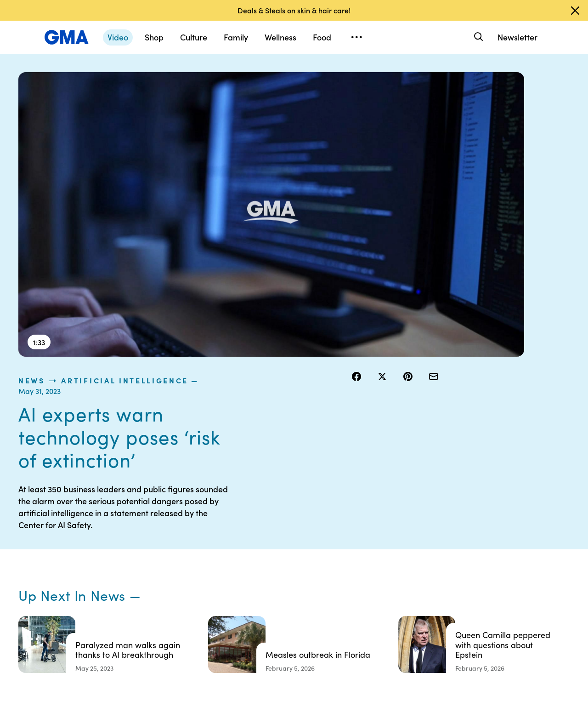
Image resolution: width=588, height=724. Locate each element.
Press (349, 612)
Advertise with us (294, 654)
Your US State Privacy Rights (361, 550)
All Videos (426, 596)
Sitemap (495, 546)
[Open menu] (356, 37)
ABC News (427, 563)
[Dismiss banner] (575, 11)
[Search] (478, 37)
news (362, 77)
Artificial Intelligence (455, 77)
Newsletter (517, 37)
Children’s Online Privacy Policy (294, 633)
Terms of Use (288, 563)
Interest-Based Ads (370, 571)
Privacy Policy (290, 579)
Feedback (355, 629)
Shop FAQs (428, 546)
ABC (418, 579)
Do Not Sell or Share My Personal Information (299, 604)
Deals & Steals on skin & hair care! (294, 10)
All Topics (425, 612)
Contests (283, 546)
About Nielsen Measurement (361, 592)
